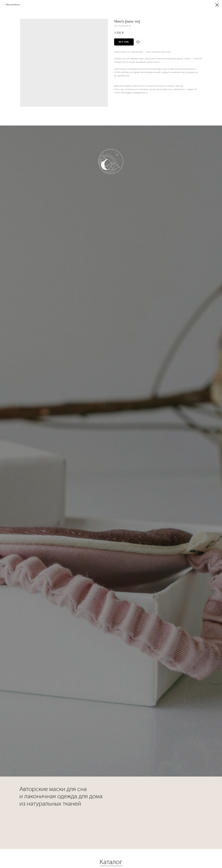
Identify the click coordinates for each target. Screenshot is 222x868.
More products (13, 5)
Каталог (111, 850)
